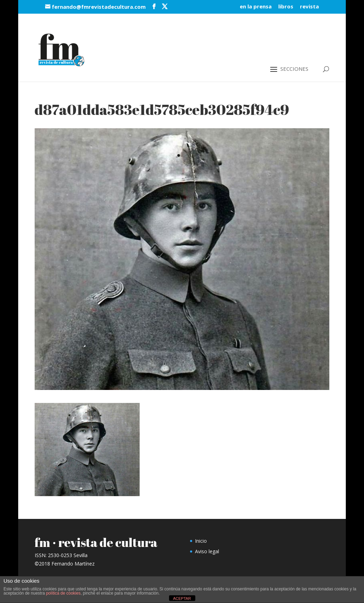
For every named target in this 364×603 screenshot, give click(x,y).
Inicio (201, 541)
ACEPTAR (182, 598)
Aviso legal (207, 551)
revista (309, 7)
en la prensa (256, 7)
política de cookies (63, 593)
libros (286, 7)
